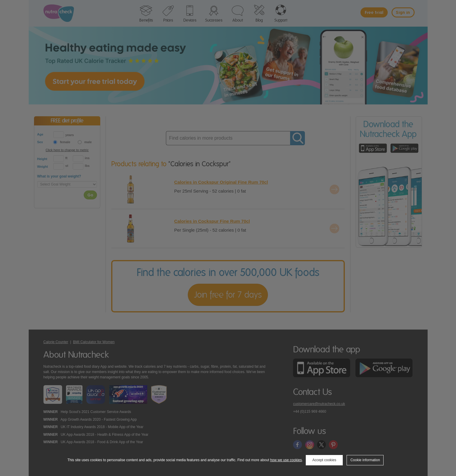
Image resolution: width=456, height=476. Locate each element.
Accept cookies (324, 460)
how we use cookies (286, 460)
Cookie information (365, 460)
